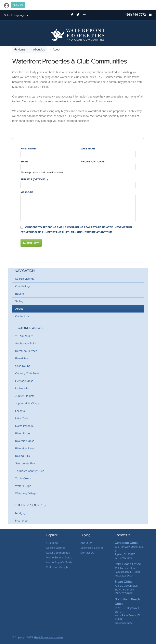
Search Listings (25, 279)
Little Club (21, 418)
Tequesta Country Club (30, 471)
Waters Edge (23, 486)
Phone (93, 162)
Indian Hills (22, 388)
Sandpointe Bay (25, 463)
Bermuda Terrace (26, 351)
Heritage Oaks (24, 381)
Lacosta (20, 411)
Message (27, 192)
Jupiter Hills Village (27, 403)
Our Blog (52, 543)
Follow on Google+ (58, 567)
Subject (34, 179)
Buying (20, 294)
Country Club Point (27, 373)
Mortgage (21, 513)
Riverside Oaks (25, 441)
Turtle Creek (23, 478)
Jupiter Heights (25, 396)
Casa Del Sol (23, 366)
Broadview (22, 358)
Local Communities (58, 553)
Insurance (21, 521)
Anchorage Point (26, 343)
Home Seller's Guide (59, 558)
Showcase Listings (92, 548)
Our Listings (23, 286)
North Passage (24, 426)
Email (24, 162)
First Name (28, 149)
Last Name (88, 149)
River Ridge (23, 433)
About (19, 309)
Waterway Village (26, 493)
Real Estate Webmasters (49, 637)
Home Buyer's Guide (59, 562)
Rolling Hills (23, 456)
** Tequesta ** (24, 336)
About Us (86, 543)
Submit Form (31, 243)
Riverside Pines (25, 448)
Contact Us (22, 316)
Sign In (18, 5)
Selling (19, 301)
